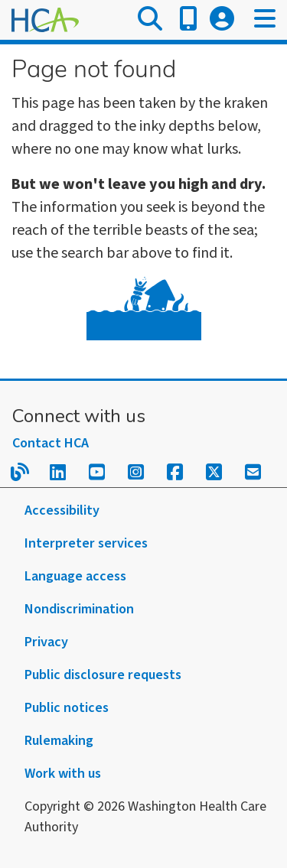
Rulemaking (59, 741)
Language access (75, 576)
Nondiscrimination (79, 609)
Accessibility (62, 510)
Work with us (63, 774)
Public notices (67, 708)
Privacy (46, 642)
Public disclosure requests (103, 675)
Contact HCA (51, 443)
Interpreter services (86, 543)
